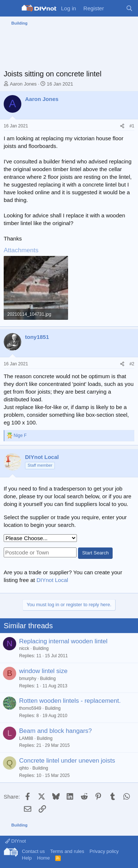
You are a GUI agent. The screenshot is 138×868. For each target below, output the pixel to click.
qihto (24, 768)
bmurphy (28, 679)
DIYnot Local (52, 580)
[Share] (122, 126)
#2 (132, 364)
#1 (132, 126)
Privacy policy (104, 851)
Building (41, 648)
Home (44, 858)
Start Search (95, 553)
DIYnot (15, 841)
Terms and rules (67, 851)
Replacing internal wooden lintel (63, 641)
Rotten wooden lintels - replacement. (70, 701)
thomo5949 (30, 708)
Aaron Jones (23, 84)
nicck (24, 648)
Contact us (33, 851)
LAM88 (26, 738)
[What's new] (115, 8)
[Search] (129, 8)
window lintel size (43, 671)
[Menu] (10, 8)
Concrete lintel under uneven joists (67, 761)
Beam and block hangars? (56, 731)
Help (27, 858)
